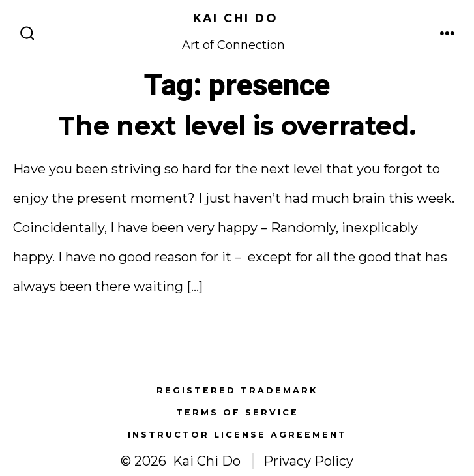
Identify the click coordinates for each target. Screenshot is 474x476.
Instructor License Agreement (237, 435)
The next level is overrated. (237, 126)
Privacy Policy (308, 461)
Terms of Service (237, 412)
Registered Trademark (237, 390)
